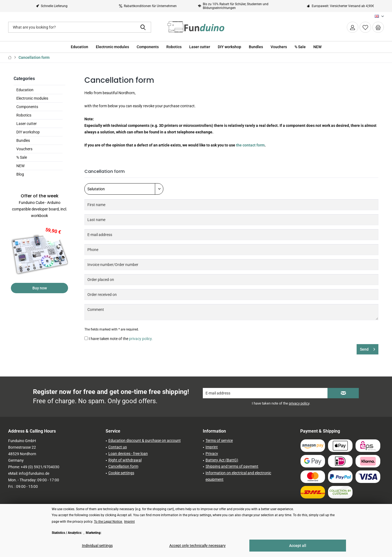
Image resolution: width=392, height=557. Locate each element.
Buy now (40, 288)
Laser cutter (27, 124)
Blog (20, 174)
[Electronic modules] (112, 47)
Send (367, 348)
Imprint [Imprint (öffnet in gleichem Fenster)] (129, 522)
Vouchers (24, 149)
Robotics (24, 115)
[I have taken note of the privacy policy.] (86, 338)
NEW (20, 166)
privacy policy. (141, 339)
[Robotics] (174, 47)
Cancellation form (123, 466)
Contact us (118, 447)
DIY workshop (28, 132)
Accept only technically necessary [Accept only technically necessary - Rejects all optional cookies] (197, 546)
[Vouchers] (279, 47)
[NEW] (317, 47)
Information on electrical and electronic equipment (238, 476)
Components (27, 107)
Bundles (23, 140)
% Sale (22, 157)
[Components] (148, 47)
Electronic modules (32, 98)
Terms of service (219, 440)
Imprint (212, 447)
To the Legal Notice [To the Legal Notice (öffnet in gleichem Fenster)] (108, 522)
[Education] (79, 47)
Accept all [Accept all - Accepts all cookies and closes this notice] (298, 546)
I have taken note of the (121, 339)
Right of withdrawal (125, 460)
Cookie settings (121, 473)
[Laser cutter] (200, 47)
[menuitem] (378, 27)
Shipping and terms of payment (232, 466)
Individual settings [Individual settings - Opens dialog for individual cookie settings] (97, 546)
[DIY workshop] (229, 47)
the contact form (250, 145)
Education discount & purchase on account (145, 440)
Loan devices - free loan (128, 454)
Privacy (212, 454)
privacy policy (299, 403)
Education (25, 90)
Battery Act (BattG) (222, 460)
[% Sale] (300, 47)
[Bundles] (256, 47)
